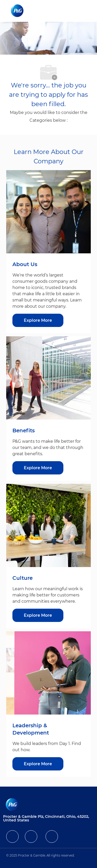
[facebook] (12, 837)
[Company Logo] (18, 11)
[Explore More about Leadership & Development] (38, 764)
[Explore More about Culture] (38, 615)
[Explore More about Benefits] (38, 468)
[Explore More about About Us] (38, 320)
